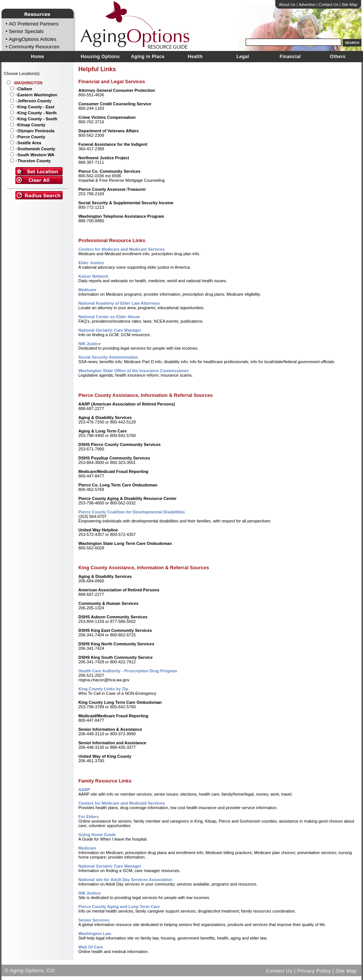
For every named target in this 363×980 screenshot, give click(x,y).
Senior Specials (26, 32)
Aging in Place (148, 57)
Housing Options (100, 57)
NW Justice (89, 344)
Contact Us (329, 4)
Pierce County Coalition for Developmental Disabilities (132, 512)
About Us (287, 4)
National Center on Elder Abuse (109, 317)
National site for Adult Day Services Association (125, 880)
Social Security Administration (108, 357)
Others (338, 57)
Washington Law (95, 934)
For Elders (88, 817)
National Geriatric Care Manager (110, 330)
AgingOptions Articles (32, 39)
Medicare (87, 290)
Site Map (349, 4)
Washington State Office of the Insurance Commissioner (133, 371)
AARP (84, 790)
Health (195, 57)
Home (37, 57)
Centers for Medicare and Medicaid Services (121, 249)
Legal (243, 57)
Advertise (307, 4)
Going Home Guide (97, 835)
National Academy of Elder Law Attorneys (119, 303)
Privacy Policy (314, 970)
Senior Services (94, 920)
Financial (290, 57)
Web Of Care (91, 947)
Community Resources (34, 47)
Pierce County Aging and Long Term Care (119, 907)
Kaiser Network (93, 276)
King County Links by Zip (103, 689)
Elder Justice (91, 263)
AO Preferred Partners (34, 24)
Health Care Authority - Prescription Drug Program (128, 671)
